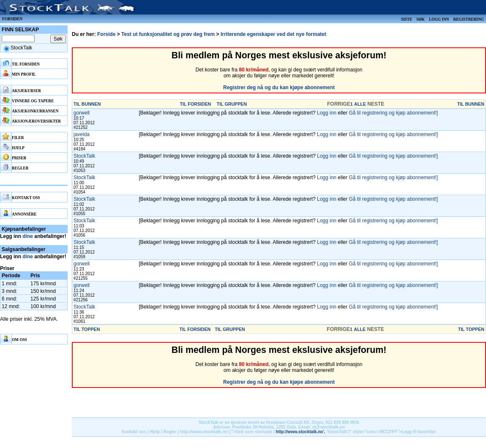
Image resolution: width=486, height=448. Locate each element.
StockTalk (84, 156)
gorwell (82, 113)
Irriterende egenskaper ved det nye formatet (273, 34)
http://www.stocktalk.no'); (206, 432)
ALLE (360, 104)
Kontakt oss (134, 432)
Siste (407, 19)
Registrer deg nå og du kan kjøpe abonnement (279, 87)
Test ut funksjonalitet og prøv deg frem (168, 34)
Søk (420, 19)
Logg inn (439, 19)
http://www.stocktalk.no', (301, 432)
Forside (106, 34)
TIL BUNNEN (87, 104)
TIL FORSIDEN (196, 104)
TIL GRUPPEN (232, 104)
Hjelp (155, 432)
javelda (82, 134)
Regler (170, 432)
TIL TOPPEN (87, 329)
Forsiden (12, 19)
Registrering (468, 19)
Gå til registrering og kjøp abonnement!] (393, 113)
